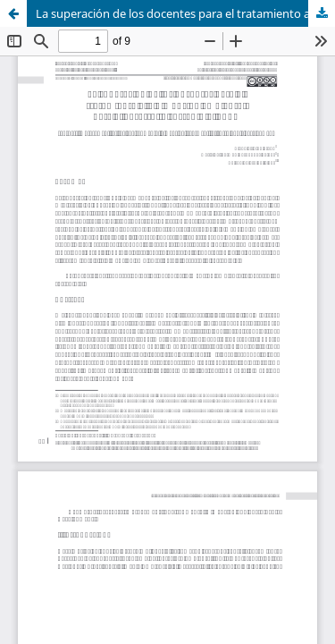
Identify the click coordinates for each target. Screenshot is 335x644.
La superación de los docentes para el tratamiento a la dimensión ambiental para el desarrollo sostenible (185, 13)
